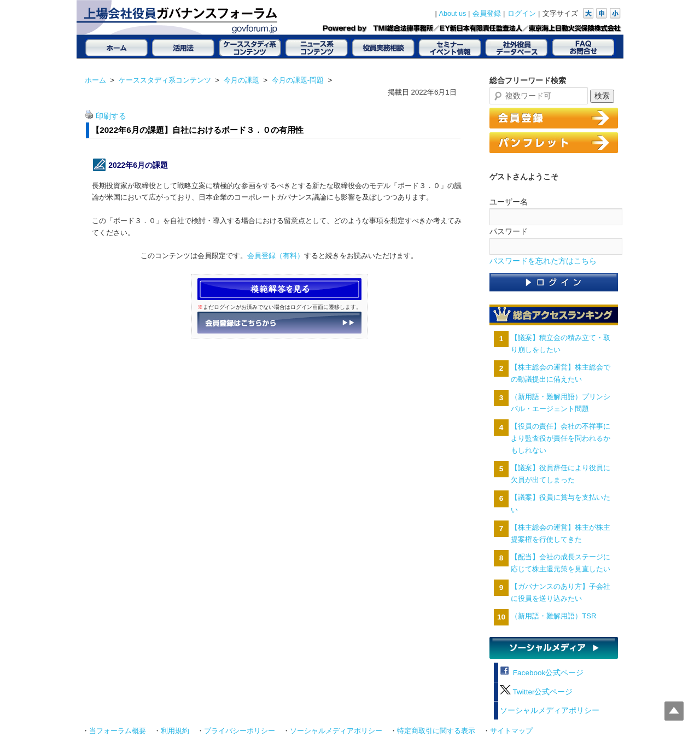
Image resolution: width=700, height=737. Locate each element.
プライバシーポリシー (240, 731)
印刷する (111, 116)
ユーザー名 (509, 202)
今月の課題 (241, 80)
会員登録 (487, 14)
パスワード (509, 231)
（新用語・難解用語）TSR (553, 616)
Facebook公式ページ (542, 673)
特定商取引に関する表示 (436, 731)
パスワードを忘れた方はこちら (543, 261)
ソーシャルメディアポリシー (550, 710)
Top (674, 711)
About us (453, 14)
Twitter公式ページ (536, 692)
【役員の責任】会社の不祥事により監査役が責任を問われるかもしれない (561, 438)
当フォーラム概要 (118, 731)
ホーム (95, 80)
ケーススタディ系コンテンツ (165, 80)
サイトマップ (511, 731)
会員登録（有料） (276, 256)
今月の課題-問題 (298, 80)
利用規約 (175, 731)
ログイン (522, 14)
